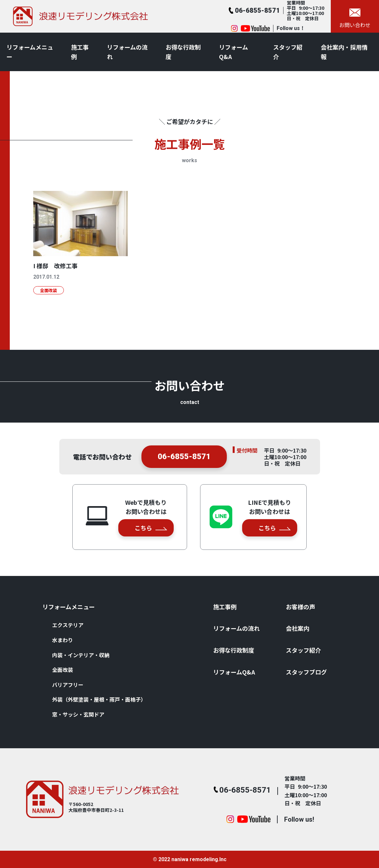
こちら (151, 528)
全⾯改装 (63, 670)
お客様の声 (300, 607)
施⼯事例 (80, 52)
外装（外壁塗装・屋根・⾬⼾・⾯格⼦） (99, 699)
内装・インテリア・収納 (81, 655)
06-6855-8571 (184, 461)
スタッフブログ (306, 672)
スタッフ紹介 (288, 52)
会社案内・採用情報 (344, 52)
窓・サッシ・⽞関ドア (78, 714)
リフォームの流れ (127, 52)
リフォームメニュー (30, 52)
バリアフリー (68, 685)
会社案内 (298, 628)
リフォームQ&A (233, 52)
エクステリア (68, 625)
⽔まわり (63, 640)
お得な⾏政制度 (183, 52)
